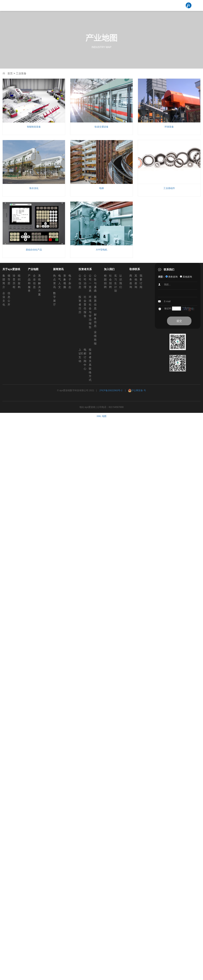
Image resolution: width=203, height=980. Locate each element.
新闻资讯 (58, 269)
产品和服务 (29, 283)
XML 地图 (101, 416)
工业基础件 (169, 188)
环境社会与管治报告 (90, 312)
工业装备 (21, 73)
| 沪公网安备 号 (134, 390)
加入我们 (109, 269)
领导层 (9, 279)
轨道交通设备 (101, 127)
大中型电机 (101, 250)
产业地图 (33, 269)
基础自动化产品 (34, 250)
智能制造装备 (34, 127)
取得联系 (135, 269)
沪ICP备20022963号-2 (111, 390)
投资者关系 (85, 269)
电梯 (101, 188)
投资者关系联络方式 (90, 365)
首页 (10, 73)
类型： (162, 277)
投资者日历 (80, 304)
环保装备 (169, 127)
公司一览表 (90, 283)
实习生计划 (116, 283)
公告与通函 (95, 283)
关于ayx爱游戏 (11, 269)
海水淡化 (34, 188)
